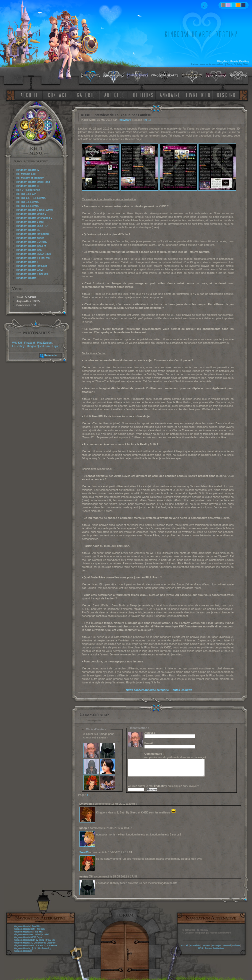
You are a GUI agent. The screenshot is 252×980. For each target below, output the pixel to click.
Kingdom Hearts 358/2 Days (34, 254)
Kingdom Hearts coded (30, 238)
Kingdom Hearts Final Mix (32, 274)
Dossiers (206, 945)
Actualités (195, 945)
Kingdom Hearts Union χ (31, 214)
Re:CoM (41, 929)
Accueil (185, 945)
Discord (227, 945)
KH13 (148, 120)
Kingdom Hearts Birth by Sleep (29, 940)
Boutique (217, 945)
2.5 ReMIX (52, 945)
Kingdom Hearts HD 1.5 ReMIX (29, 945)
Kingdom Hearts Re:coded (33, 234)
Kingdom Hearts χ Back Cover (35, 210)
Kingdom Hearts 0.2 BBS (32, 242)
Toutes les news (181, 690)
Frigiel (55, 346)
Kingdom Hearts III (28, 186)
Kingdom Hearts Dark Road (33, 182)
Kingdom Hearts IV (28, 170)
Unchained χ (44, 948)
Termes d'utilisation (214, 948)
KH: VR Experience (28, 190)
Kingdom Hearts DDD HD (32, 226)
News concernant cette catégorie (147, 690)
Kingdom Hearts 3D (28, 230)
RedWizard (124, 120)
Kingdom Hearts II (27, 262)
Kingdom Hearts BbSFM (31, 246)
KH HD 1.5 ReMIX (28, 206)
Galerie (236, 945)
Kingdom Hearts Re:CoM (32, 266)
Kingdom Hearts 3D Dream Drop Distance (35, 943)
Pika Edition (44, 343)
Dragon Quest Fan (38, 346)
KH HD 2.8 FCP (26, 194)
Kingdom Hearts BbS (29, 250)
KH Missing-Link (26, 174)
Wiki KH (17, 343)
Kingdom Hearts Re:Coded (27, 934)
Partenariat (51, 355)
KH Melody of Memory (30, 178)
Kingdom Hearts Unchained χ (34, 218)
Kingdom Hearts (26, 278)
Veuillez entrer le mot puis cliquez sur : (163, 786)
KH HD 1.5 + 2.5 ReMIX (31, 198)
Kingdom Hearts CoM (30, 270)
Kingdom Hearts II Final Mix (33, 258)
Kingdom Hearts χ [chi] (30, 222)
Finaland (29, 343)
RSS (201, 948)
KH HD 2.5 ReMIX (28, 202)
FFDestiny (18, 346)
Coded (46, 934)
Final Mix (36, 926)
